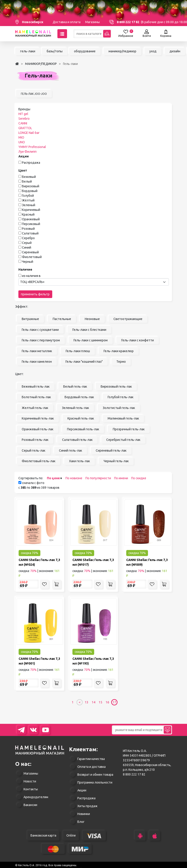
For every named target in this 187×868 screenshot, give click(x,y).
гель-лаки (28, 51)
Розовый (28, 229)
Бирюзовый (31, 186)
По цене (53, 478)
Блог (81, 822)
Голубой (28, 196)
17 (114, 702)
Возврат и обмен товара (95, 775)
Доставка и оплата (67, 22)
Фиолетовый (32, 257)
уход (153, 51)
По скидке (139, 478)
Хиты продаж (87, 806)
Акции (82, 790)
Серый (27, 243)
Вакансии (30, 805)
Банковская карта (43, 835)
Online (71, 835)
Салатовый (30, 233)
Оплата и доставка (91, 767)
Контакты (31, 789)
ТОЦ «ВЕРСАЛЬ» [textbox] (32, 282)
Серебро (28, 238)
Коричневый (31, 210)
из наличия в (31, 276)
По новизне (74, 478)
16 (107, 702)
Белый (27, 181)
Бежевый (29, 177)
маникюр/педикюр (122, 51)
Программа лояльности (95, 782)
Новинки (84, 814)
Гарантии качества (91, 759)
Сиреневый (30, 252)
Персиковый (31, 224)
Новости (30, 781)
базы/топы (55, 51)
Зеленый (29, 205)
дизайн (175, 51)
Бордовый (30, 191)
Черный (28, 262)
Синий (27, 247)
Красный (28, 214)
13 (87, 702)
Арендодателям (36, 797)
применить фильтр (35, 294)
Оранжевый (31, 219)
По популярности (98, 478)
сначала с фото (31, 483)
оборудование (85, 51)
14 (93, 702)
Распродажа (31, 163)
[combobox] (94, 282)
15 (100, 702)
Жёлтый (28, 200)
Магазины (92, 22)
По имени (121, 478)
